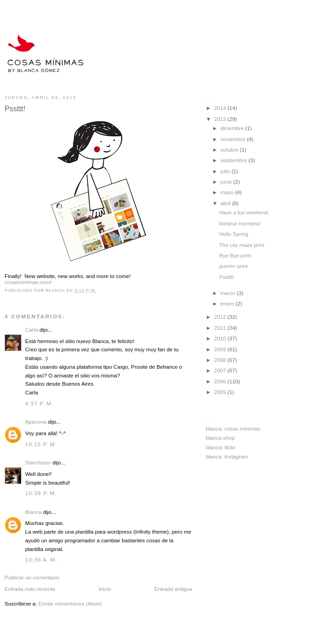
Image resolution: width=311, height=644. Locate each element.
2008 (221, 360)
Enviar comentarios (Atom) (70, 603)
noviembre (234, 139)
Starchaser (38, 462)
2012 (221, 317)
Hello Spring (234, 234)
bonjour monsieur (240, 223)
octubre (230, 150)
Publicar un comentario (32, 577)
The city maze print (242, 245)
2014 (221, 108)
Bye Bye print (235, 255)
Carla (32, 330)
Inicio (105, 589)
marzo (229, 293)
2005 (221, 392)
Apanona (36, 422)
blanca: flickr (221, 447)
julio (226, 171)
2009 (221, 349)
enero (228, 303)
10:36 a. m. (41, 559)
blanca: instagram (227, 456)
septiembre (234, 160)
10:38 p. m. (41, 493)
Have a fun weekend (244, 212)
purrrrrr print (233, 266)
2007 (221, 370)
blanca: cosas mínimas (233, 428)
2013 (221, 119)
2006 (221, 381)
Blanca (33, 512)
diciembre (233, 128)
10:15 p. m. (41, 444)
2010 (221, 338)
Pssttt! (226, 277)
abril (226, 203)
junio (227, 182)
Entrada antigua (173, 589)
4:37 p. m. (39, 403)
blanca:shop (220, 438)
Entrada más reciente (30, 589)
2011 (221, 328)
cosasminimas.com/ (28, 282)
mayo (228, 192)
